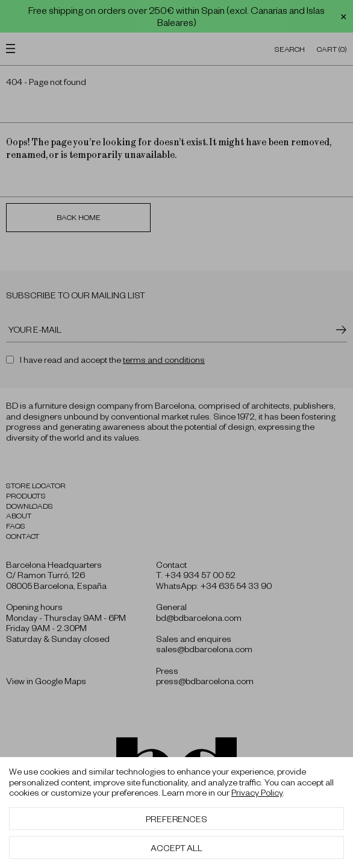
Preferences (176, 819)
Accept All (176, 848)
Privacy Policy (257, 792)
